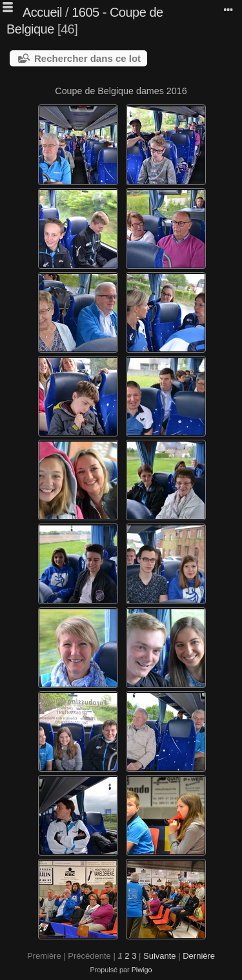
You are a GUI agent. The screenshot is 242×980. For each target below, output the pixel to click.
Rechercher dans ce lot (87, 58)
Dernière (199, 956)
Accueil (42, 12)
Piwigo (142, 970)
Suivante (160, 956)
